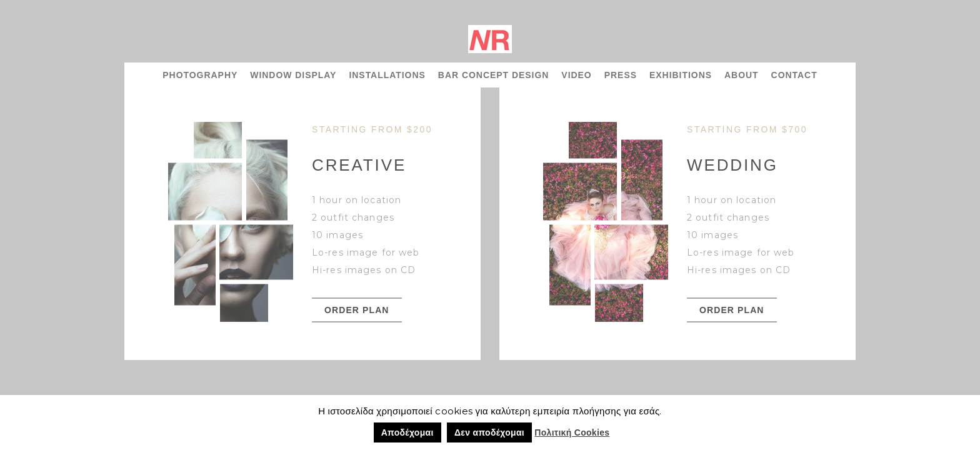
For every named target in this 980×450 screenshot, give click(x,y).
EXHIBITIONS (681, 75)
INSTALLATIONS (387, 75)
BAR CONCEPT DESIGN (494, 75)
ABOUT (742, 75)
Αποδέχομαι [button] (407, 432)
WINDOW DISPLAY (293, 75)
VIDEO (576, 75)
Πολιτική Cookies (572, 432)
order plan (357, 310)
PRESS (621, 75)
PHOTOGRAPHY (200, 75)
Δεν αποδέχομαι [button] (489, 432)
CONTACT (794, 75)
